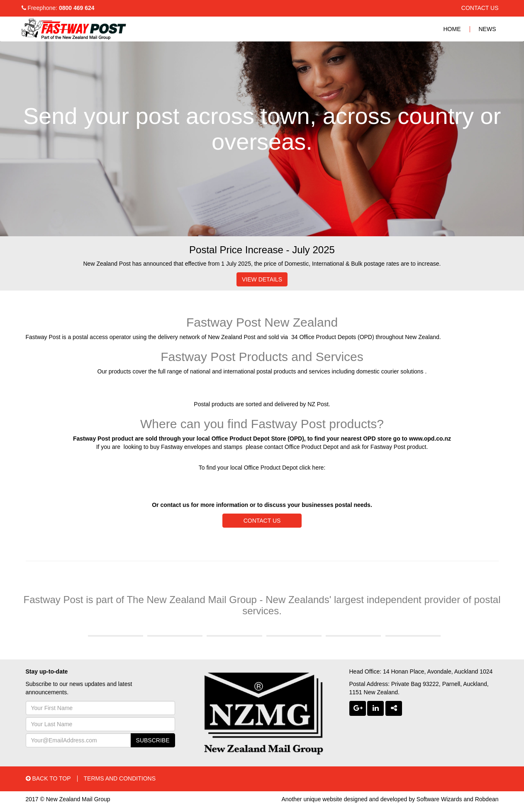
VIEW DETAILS (262, 279)
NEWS (487, 29)
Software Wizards (439, 799)
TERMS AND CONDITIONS (120, 778)
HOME (452, 29)
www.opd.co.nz (430, 439)
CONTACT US (480, 8)
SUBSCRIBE (153, 740)
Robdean (487, 799)
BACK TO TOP (48, 778)
